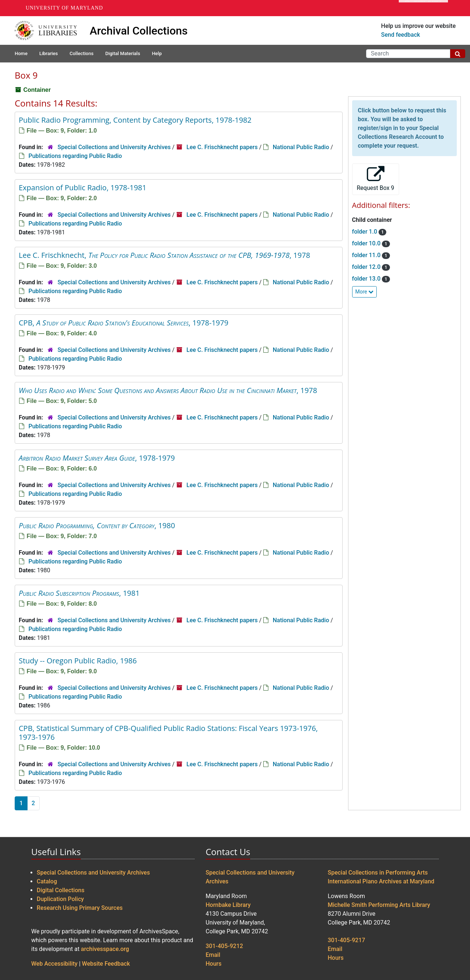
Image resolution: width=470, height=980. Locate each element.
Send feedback (401, 35)
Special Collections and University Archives (114, 147)
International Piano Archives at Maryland (381, 881)
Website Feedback (106, 964)
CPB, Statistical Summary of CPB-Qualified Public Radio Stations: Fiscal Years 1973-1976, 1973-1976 (168, 733)
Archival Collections (139, 31)
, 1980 (97, 525)
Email (213, 955)
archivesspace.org (105, 949)
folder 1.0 (366, 232)
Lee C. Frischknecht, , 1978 (164, 255)
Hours (214, 964)
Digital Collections (61, 890)
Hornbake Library (228, 905)
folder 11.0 (367, 255)
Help (157, 53)
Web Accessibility (54, 964)
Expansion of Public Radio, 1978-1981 (83, 188)
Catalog (47, 881)
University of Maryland (64, 8)
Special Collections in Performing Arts (378, 873)
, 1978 (168, 390)
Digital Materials (123, 53)
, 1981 (79, 593)
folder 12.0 (367, 267)
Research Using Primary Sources (80, 908)
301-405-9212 (224, 946)
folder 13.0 (367, 279)
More (365, 292)
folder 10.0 (367, 243)
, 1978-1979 (97, 458)
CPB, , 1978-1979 (124, 323)
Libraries (49, 53)
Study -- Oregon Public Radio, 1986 (78, 661)
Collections (81, 53)
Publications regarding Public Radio (75, 156)
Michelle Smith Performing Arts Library (379, 905)
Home (21, 53)
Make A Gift (423, 8)
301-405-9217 (347, 940)
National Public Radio (301, 147)
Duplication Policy (60, 899)
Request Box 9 (376, 179)
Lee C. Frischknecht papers (222, 147)
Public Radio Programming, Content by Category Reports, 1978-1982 (135, 120)
